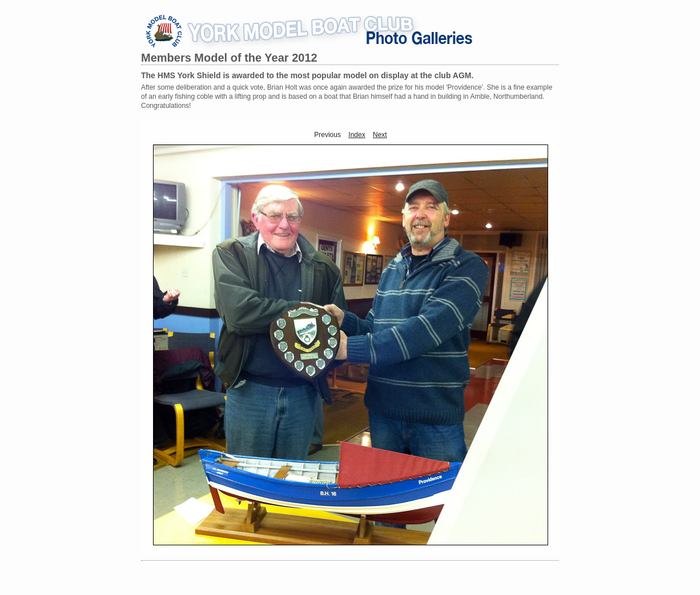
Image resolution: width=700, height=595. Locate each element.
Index (357, 135)
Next (380, 135)
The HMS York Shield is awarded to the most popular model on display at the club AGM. (307, 75)
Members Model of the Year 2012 (229, 58)
